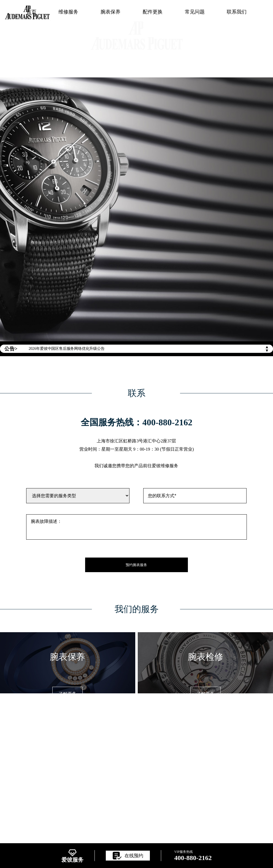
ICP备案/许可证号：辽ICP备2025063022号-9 (137, 787)
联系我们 (237, 12)
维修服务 (68, 12)
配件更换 (153, 12)
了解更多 (67, 694)
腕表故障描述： (136, 527)
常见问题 (195, 12)
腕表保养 (110, 12)
